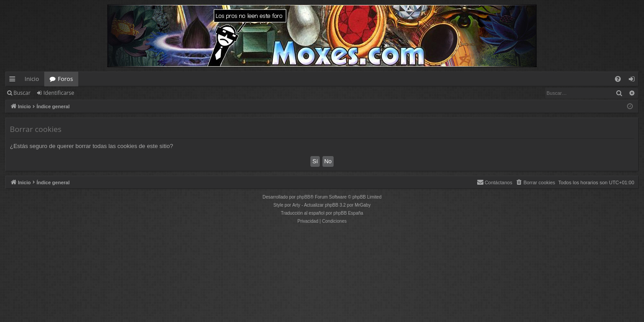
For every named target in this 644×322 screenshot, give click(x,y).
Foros (65, 79)
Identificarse (59, 93)
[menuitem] (618, 79)
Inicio (32, 79)
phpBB (304, 197)
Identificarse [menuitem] (634, 80)
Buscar (22, 93)
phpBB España (348, 213)
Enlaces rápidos (14, 80)
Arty (297, 205)
